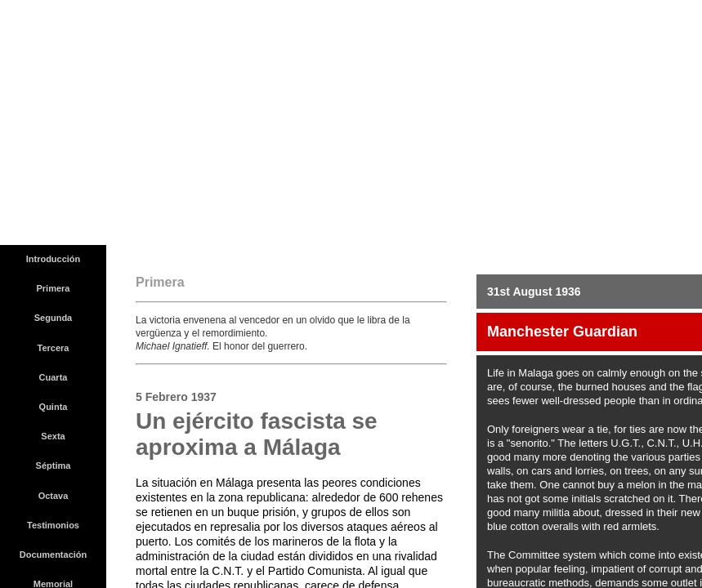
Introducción (54, 259)
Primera (54, 288)
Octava (54, 496)
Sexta (53, 436)
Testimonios (53, 525)
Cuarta (54, 377)
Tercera (54, 348)
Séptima (54, 465)
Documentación (54, 555)
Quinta (54, 407)
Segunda (53, 318)
